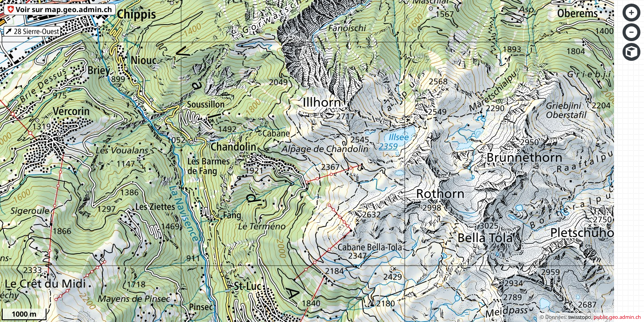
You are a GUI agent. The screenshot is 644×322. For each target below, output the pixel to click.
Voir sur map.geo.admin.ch (64, 9)
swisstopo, (580, 317)
